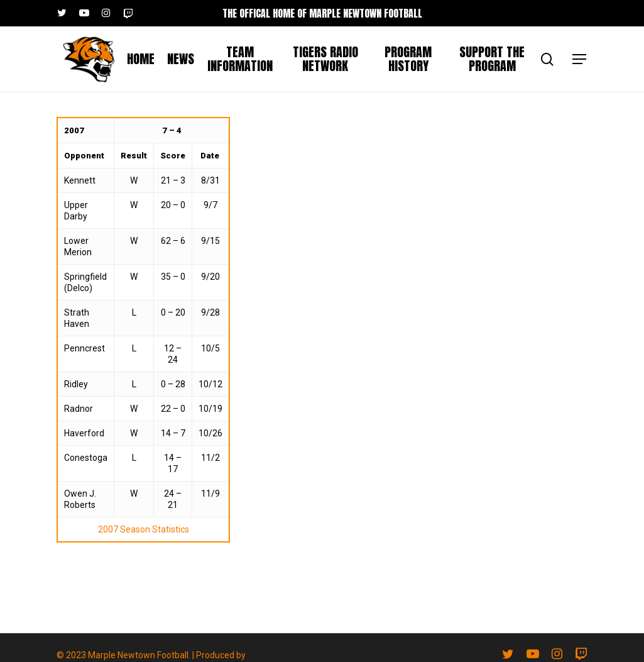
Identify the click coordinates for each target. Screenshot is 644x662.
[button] (580, 59)
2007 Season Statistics (144, 529)
